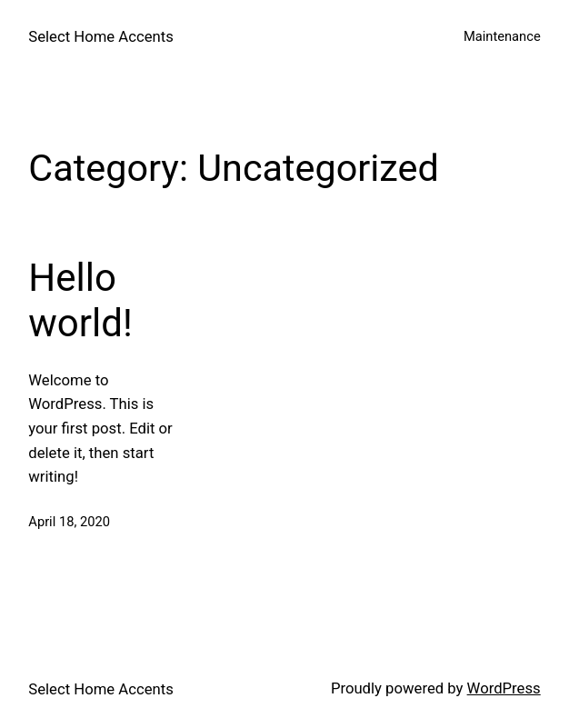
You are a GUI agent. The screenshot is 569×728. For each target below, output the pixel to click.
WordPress (504, 688)
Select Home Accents (101, 37)
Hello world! (80, 300)
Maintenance (502, 36)
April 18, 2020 (69, 522)
